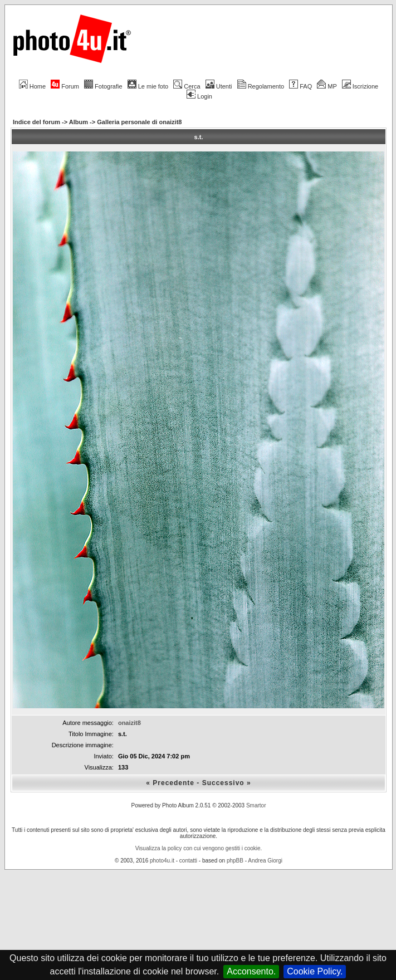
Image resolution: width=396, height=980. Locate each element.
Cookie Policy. (315, 971)
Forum (65, 86)
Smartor (256, 805)
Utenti (219, 86)
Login (199, 96)
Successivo (223, 783)
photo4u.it (162, 861)
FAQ (300, 86)
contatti (188, 861)
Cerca (187, 86)
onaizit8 (129, 723)
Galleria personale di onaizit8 (139, 122)
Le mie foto (148, 86)
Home (32, 86)
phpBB (235, 861)
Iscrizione (360, 86)
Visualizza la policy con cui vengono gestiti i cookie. (199, 848)
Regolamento (261, 86)
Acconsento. (251, 971)
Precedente (173, 783)
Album (79, 122)
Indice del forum (36, 122)
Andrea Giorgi (265, 861)
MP (327, 86)
